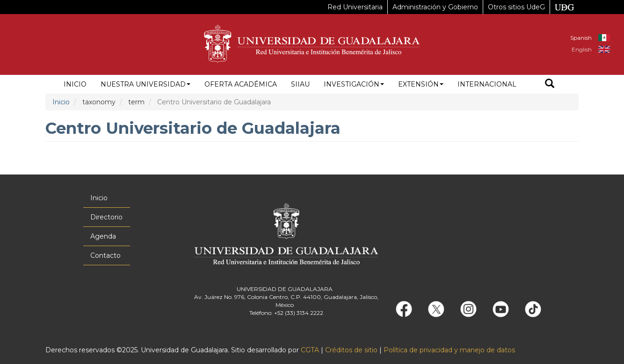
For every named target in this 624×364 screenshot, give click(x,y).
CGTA (310, 350)
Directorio (106, 217)
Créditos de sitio (351, 350)
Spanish (581, 38)
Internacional (487, 84)
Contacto (105, 255)
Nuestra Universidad (145, 84)
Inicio (75, 84)
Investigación (354, 84)
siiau (300, 84)
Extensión (421, 84)
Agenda (103, 236)
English (582, 49)
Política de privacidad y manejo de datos (449, 350)
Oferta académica (241, 84)
